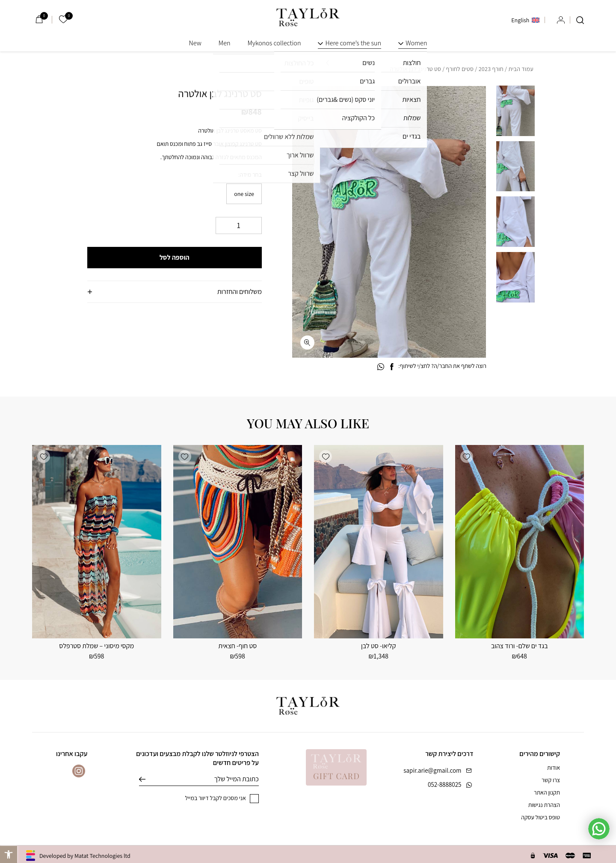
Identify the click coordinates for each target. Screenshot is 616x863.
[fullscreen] (307, 343)
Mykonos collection (274, 43)
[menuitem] (525, 20)
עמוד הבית (521, 69)
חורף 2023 (491, 69)
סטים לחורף (460, 69)
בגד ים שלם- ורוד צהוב (520, 646)
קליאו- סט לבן (378, 646)
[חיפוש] (580, 20)
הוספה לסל (175, 257)
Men (225, 43)
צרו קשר (551, 780)
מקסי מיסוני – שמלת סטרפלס (96, 646)
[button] (307, 101)
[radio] (244, 194)
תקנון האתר (547, 792)
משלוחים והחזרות (240, 292)
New (195, 43)
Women (416, 43)
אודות (554, 768)
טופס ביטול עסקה (540, 817)
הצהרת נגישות (544, 805)
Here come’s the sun (353, 43)
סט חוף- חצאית (237, 646)
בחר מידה (250, 175)
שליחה (149, 779)
